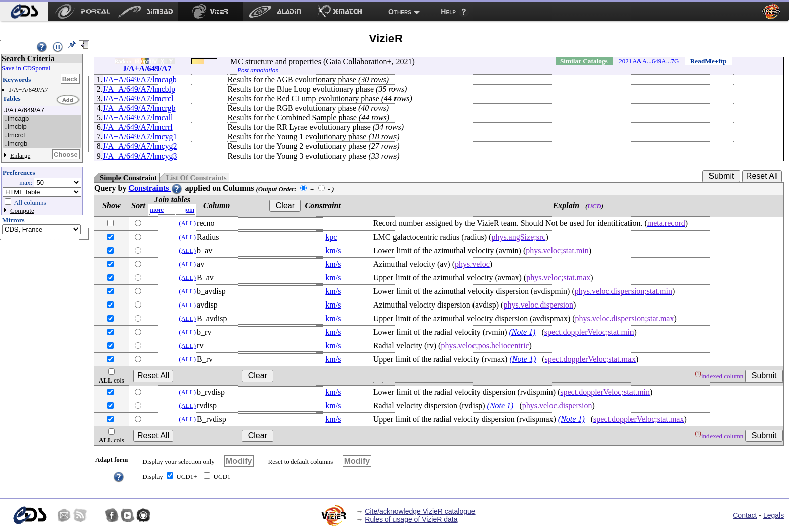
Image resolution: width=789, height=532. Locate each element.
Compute (22, 211)
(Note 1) (523, 332)
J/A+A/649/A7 (42, 110)
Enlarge (20, 155)
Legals (774, 515)
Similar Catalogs (584, 61)
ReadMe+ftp (708, 61)
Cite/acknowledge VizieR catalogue (420, 511)
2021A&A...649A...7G (649, 61)
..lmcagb (42, 119)
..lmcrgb (42, 144)
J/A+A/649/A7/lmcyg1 (140, 137)
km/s (333, 250)
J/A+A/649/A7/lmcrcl (138, 98)
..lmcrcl (42, 136)
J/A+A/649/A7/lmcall (138, 118)
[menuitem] (24, 12)
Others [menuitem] (400, 12)
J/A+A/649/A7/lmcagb (140, 79)
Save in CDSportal (26, 68)
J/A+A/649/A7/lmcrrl (138, 127)
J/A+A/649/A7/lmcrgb (139, 108)
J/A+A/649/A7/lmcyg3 (140, 156)
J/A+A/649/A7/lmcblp (139, 89)
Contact (745, 515)
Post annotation (258, 70)
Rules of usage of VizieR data (411, 519)
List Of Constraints (196, 178)
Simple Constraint (128, 178)
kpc (331, 237)
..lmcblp (42, 127)
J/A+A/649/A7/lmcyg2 (140, 146)
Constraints (155, 188)
